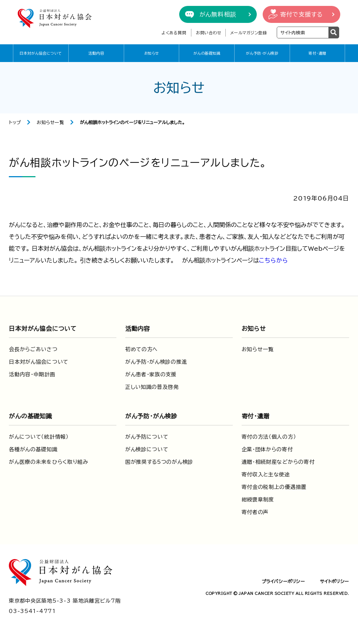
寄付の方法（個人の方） (269, 437)
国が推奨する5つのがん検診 (159, 462)
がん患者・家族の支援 (151, 374)
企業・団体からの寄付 (267, 449)
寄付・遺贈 (317, 53)
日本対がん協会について (41, 53)
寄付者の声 (255, 512)
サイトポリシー (335, 581)
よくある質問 (174, 33)
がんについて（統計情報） (39, 437)
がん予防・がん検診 (262, 53)
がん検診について (147, 449)
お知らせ (152, 53)
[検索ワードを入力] (303, 32)
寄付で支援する (301, 14)
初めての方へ (142, 349)
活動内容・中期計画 (32, 374)
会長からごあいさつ (33, 349)
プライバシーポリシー (283, 581)
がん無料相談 (218, 14)
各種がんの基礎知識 (33, 449)
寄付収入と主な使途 (266, 475)
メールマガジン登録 (249, 33)
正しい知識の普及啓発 (152, 387)
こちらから (274, 260)
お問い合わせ (209, 33)
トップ (15, 122)
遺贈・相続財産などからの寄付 (278, 462)
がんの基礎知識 (207, 53)
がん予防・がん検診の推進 (156, 362)
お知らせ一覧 (50, 122)
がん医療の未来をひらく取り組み (49, 462)
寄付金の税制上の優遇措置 (274, 487)
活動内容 (96, 53)
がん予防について (147, 437)
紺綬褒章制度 (258, 500)
